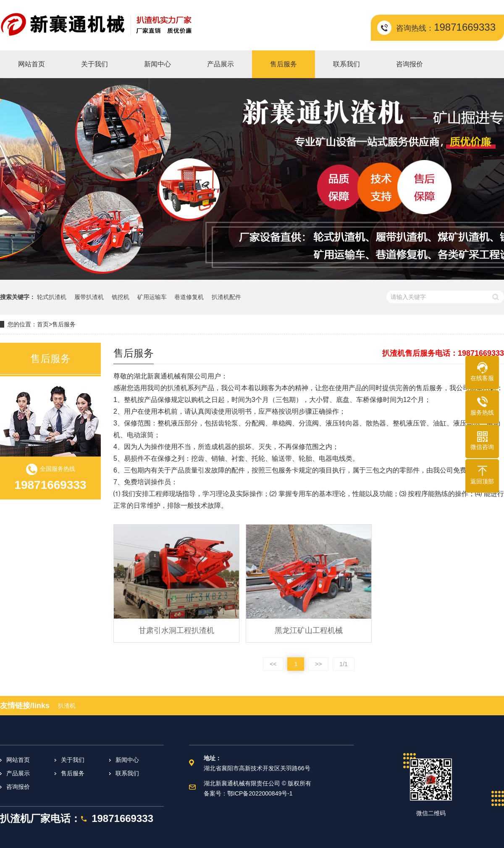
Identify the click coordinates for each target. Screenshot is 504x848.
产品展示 (18, 773)
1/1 (343, 664)
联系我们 (127, 773)
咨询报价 (18, 787)
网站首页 (18, 760)
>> (318, 664)
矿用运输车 (152, 297)
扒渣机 (67, 706)
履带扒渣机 (89, 297)
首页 (43, 324)
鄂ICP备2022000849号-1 (260, 793)
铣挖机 (121, 297)
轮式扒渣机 (52, 297)
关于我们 (73, 760)
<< (273, 664)
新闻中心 (127, 760)
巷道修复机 (189, 297)
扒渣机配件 (226, 297)
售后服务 (64, 324)
